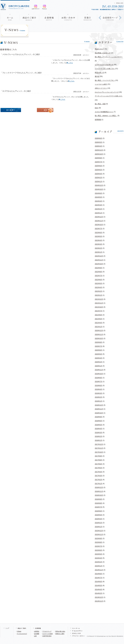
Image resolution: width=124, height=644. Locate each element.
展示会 (97, 76)
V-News (19, 631)
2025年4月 (98, 174)
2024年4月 (98, 201)
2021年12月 (99, 299)
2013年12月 (99, 597)
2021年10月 (99, 307)
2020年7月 (98, 346)
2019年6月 (98, 386)
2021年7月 (98, 311)
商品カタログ (99, 49)
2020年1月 (98, 366)
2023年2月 (98, 248)
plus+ (97, 108)
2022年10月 (99, 264)
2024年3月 (98, 205)
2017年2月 (98, 480)
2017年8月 (98, 460)
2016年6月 (98, 511)
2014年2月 (98, 593)
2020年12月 (99, 331)
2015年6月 (98, 550)
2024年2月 (98, 209)
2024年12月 (99, 185)
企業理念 (37, 631)
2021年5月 (98, 319)
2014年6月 (98, 582)
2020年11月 (99, 335)
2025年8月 (98, 158)
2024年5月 (98, 197)
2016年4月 (98, 519)
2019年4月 (98, 389)
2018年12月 (99, 405)
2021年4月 (98, 323)
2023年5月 (98, 236)
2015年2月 (98, 562)
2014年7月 (98, 578)
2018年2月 (98, 436)
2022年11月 (99, 260)
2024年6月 (98, 193)
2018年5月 (98, 425)
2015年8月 (98, 542)
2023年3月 (98, 244)
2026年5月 (98, 142)
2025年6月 (98, 166)
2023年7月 (98, 229)
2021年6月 (98, 315)
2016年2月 (98, 523)
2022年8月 (98, 272)
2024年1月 (98, 213)
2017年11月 (99, 448)
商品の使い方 (99, 73)
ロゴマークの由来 (48, 634)
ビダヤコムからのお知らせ (104, 65)
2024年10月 (99, 189)
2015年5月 (98, 554)
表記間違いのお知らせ (102, 53)
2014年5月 (98, 586)
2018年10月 (99, 413)
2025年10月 (99, 154)
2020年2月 (98, 362)
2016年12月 (99, 487)
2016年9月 (98, 499)
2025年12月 (99, 150)
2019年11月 (99, 370)
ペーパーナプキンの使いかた (105, 69)
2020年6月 (98, 350)
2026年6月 (98, 138)
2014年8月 (98, 574)
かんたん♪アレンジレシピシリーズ (107, 92)
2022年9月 (98, 268)
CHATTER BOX (47, 636)
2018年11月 (99, 409)
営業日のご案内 (60, 634)
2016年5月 (98, 515)
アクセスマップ (47, 631)
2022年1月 (98, 295)
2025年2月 (98, 178)
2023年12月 (99, 217)
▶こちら (70, 63)
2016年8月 (98, 503)
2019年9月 (98, 378)
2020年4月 (98, 358)
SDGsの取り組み (60, 631)
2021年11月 (99, 303)
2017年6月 (98, 464)
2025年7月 (98, 162)
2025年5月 (98, 170)
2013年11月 (99, 601)
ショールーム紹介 (101, 84)
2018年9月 (98, 417)
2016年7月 (98, 507)
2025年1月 (98, 182)
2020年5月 (98, 354)
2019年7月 (98, 382)
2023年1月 (98, 252)
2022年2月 (98, 291)
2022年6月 (98, 280)
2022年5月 (98, 283)
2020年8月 (98, 342)
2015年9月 (98, 538)
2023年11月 (99, 221)
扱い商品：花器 (100, 104)
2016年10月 (99, 495)
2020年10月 (99, 338)
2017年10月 (99, 452)
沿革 (35, 636)
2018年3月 (98, 433)
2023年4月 (98, 240)
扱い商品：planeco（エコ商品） (106, 116)
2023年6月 (98, 233)
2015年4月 (98, 558)
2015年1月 (98, 566)
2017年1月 (98, 484)
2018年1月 (98, 440)
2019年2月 (98, 397)
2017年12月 (99, 444)
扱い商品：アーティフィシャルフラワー (109, 57)
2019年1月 (98, 401)
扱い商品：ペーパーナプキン (105, 80)
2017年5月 (98, 468)
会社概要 (37, 634)
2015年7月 (98, 546)
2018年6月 (98, 421)
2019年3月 (98, 393)
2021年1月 (98, 327)
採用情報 (98, 120)
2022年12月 (99, 256)
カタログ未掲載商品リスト (104, 112)
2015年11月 (99, 535)
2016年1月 (98, 527)
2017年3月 (98, 476)
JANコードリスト (101, 88)
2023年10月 (99, 225)
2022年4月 (98, 287)
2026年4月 (98, 146)
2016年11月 (99, 491)
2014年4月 (98, 590)
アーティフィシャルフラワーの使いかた (109, 96)
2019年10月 (99, 374)
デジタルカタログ (22, 634)
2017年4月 (98, 472)
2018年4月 (98, 429)
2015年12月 (99, 531)
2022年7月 (98, 276)
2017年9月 (98, 456)
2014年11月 (99, 570)
